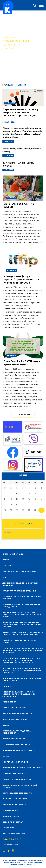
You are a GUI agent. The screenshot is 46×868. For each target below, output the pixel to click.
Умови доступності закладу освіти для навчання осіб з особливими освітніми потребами (23, 651)
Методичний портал (13, 822)
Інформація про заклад (14, 805)
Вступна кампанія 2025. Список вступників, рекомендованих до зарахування (19, 694)
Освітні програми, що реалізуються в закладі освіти (21, 606)
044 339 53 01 (13, 840)
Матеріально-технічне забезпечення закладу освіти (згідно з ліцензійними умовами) (22, 625)
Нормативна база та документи (19, 751)
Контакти (7, 566)
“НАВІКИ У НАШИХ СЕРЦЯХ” (15, 799)
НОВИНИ (6, 560)
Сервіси (6, 756)
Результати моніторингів (15, 762)
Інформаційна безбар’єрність (17, 714)
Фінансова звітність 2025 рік (17, 780)
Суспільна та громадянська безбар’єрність (17, 732)
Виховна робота (11, 816)
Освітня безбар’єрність (14, 739)
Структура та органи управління (19, 591)
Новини (6, 725)
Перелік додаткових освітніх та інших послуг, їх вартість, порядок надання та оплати (22, 670)
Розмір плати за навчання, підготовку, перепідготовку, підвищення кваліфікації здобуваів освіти (22, 660)
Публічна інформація (13, 554)
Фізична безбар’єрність (14, 708)
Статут (6, 577)
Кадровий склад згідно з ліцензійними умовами (22, 598)
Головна (7, 686)
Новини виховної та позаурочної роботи (20, 786)
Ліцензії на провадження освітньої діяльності (20, 584)
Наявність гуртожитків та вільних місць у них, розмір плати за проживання (23, 634)
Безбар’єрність (10, 702)
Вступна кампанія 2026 (14, 774)
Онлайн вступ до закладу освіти (19, 572)
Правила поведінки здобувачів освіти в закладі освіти (23, 679)
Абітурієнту (8, 828)
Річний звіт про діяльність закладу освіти (20, 642)
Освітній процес (11, 811)
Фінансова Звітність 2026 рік (17, 793)
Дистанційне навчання (14, 834)
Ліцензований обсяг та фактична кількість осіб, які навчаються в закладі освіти (23, 615)
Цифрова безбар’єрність (15, 719)
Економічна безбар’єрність (16, 745)
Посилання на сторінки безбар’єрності (22, 768)
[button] (20, 77)
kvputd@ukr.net (10, 845)
